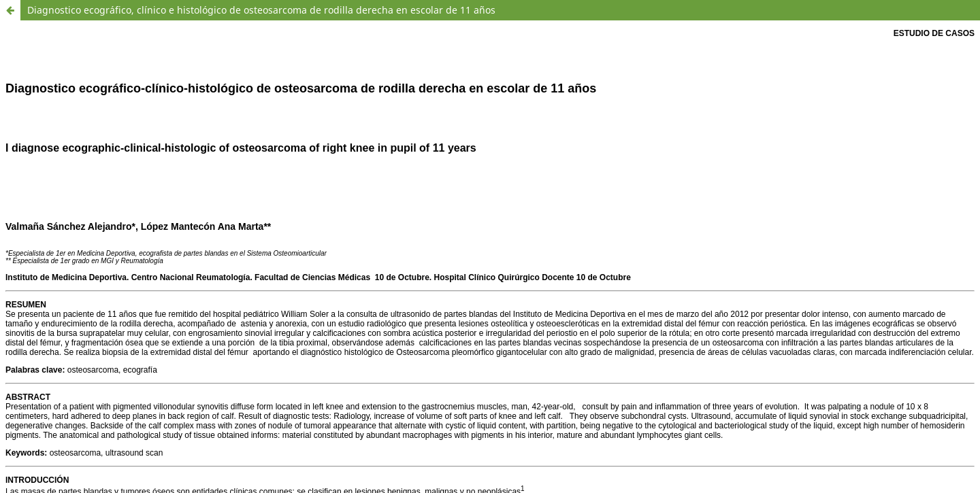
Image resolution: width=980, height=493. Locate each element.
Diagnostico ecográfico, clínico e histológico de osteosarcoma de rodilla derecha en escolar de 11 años (261, 10)
